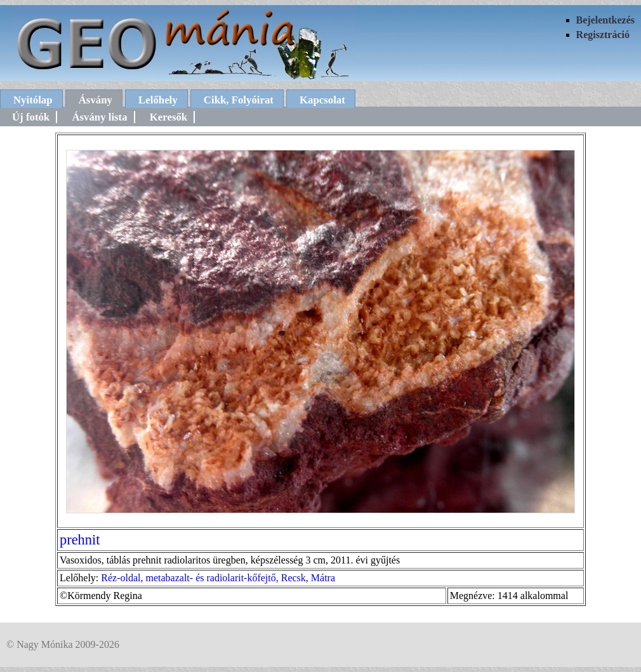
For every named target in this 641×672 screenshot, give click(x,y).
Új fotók (31, 117)
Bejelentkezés (605, 20)
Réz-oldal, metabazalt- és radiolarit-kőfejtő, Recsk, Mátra (218, 578)
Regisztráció (603, 35)
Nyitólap (33, 100)
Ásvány (96, 100)
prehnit (80, 540)
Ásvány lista (99, 117)
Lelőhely (158, 100)
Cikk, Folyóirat (239, 100)
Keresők (169, 117)
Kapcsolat (322, 100)
